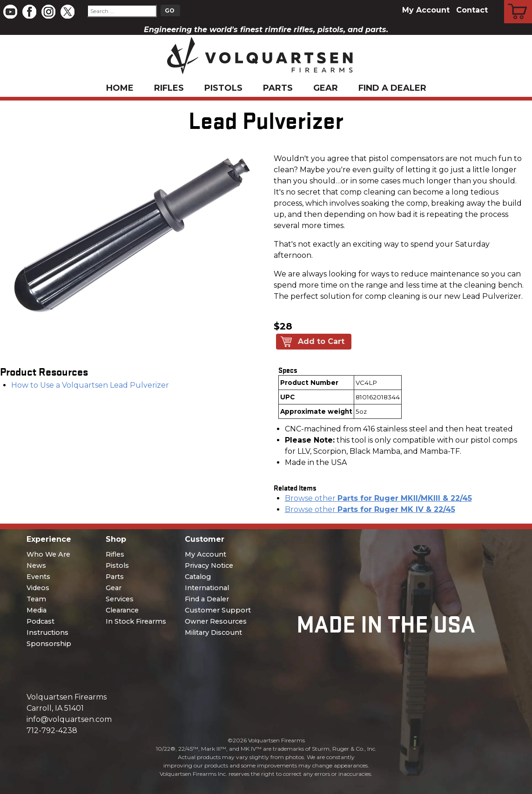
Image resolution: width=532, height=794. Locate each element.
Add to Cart (321, 341)
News (36, 565)
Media (37, 610)
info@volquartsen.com (69, 719)
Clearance (122, 610)
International (207, 588)
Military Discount (213, 633)
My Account (426, 10)
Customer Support (218, 610)
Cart (518, 1)
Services (120, 599)
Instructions (47, 633)
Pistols (223, 88)
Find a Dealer (392, 88)
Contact (472, 10)
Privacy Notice (209, 565)
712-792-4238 (52, 730)
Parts (278, 88)
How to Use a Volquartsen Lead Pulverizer (90, 385)
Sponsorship (49, 644)
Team (36, 599)
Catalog (198, 577)
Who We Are (48, 554)
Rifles (169, 88)
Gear (326, 88)
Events (38, 577)
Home (120, 88)
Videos (38, 588)
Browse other (378, 498)
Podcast (40, 621)
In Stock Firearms (136, 621)
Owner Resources (216, 621)
